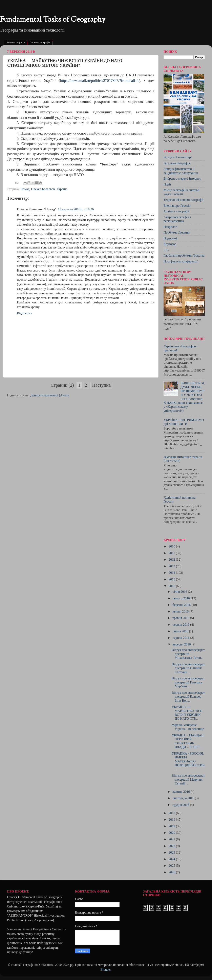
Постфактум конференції (181, 261)
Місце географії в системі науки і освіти (181, 192)
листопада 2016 (184, 798)
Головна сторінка (16, 42)
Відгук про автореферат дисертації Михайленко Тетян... (188, 654)
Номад (25, 189)
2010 (172, 546)
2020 (172, 833)
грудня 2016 (181, 805)
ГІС (166, 250)
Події (167, 184)
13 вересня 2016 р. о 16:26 (76, 209)
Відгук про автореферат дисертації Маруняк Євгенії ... (188, 779)
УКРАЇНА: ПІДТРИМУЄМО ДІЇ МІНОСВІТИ (184, 422)
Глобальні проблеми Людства (184, 256)
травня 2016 (181, 618)
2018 (172, 820)
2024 (172, 859)
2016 (172, 586)
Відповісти (25, 313)
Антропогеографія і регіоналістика (177, 219)
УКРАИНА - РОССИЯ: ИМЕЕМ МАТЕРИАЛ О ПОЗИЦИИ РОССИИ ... (188, 761)
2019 (172, 826)
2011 (172, 553)
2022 (172, 846)
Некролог (170, 227)
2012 (172, 560)
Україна (62, 189)
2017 (172, 813)
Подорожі (170, 238)
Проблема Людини (177, 233)
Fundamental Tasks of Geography (53, 20)
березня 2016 (182, 605)
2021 (172, 839)
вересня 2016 (182, 644)
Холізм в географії (176, 211)
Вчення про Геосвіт (177, 206)
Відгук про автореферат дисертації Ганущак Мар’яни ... (188, 682)
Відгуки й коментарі (178, 157)
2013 (172, 566)
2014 (172, 573)
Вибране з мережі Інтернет (182, 179)
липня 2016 (181, 631)
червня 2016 (181, 625)
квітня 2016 (181, 612)
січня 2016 (180, 592)
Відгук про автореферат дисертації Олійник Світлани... (188, 668)
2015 (172, 579)
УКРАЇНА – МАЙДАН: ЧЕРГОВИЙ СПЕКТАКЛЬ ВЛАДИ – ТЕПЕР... (188, 741)
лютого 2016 (182, 598)
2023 (172, 853)
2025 (172, 866)
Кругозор (170, 244)
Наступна (101, 385)
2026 (172, 872)
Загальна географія (40, 42)
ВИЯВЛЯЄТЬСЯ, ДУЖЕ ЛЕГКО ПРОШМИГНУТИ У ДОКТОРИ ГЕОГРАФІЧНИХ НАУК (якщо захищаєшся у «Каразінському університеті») (184, 397)
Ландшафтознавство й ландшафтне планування (181, 171)
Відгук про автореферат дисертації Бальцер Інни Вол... (188, 697)
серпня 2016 (181, 638)
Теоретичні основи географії (183, 200)
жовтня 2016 (182, 792)
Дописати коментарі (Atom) (49, 395)
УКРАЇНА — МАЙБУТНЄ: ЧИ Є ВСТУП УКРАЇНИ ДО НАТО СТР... (187, 713)
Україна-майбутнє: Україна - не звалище (188, 727)
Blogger (105, 969)
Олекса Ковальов (43, 189)
